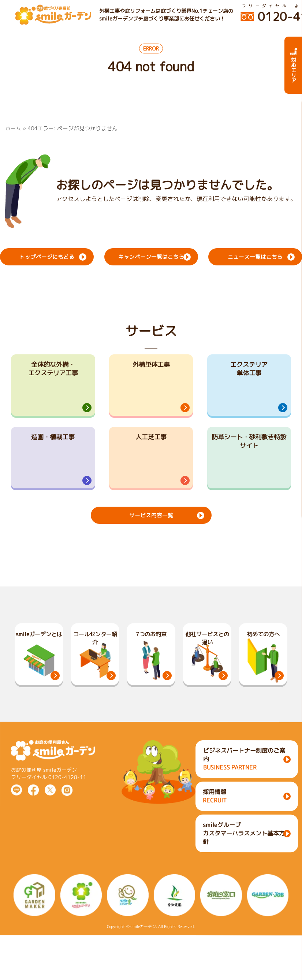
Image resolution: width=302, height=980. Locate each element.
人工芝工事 (151, 461)
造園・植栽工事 (53, 461)
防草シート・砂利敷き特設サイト (249, 467)
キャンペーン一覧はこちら (151, 256)
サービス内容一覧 (151, 558)
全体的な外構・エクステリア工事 (53, 371)
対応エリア (293, 65)
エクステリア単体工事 (249, 371)
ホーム (14, 128)
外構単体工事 (151, 366)
